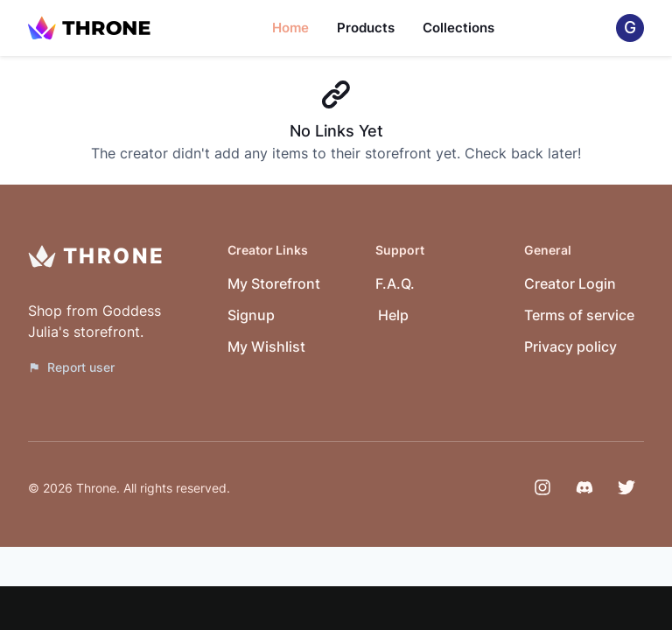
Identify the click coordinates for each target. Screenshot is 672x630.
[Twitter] (626, 487)
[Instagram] (542, 487)
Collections (458, 28)
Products (366, 28)
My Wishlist (266, 346)
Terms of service (579, 315)
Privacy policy (570, 346)
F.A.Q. (395, 283)
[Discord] (584, 487)
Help (393, 315)
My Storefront (274, 283)
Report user (71, 367)
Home (290, 28)
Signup (251, 315)
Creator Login (570, 283)
